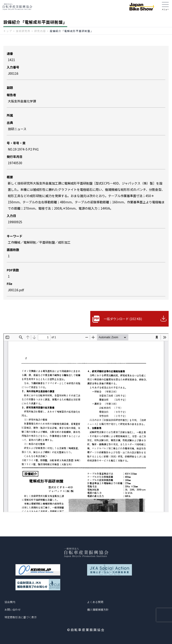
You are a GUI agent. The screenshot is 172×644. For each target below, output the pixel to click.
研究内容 (40, 31)
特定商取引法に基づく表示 (21, 617)
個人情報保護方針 (98, 609)
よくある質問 (95, 602)
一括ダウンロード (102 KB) (123, 319)
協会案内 (10, 602)
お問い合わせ (13, 609)
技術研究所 (23, 31)
